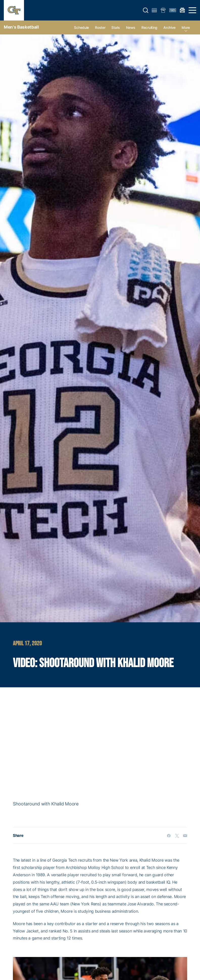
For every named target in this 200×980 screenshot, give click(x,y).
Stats (116, 27)
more (186, 27)
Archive (169, 27)
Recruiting (149, 27)
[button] (146, 10)
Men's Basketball (21, 27)
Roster (100, 27)
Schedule (81, 27)
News (131, 27)
